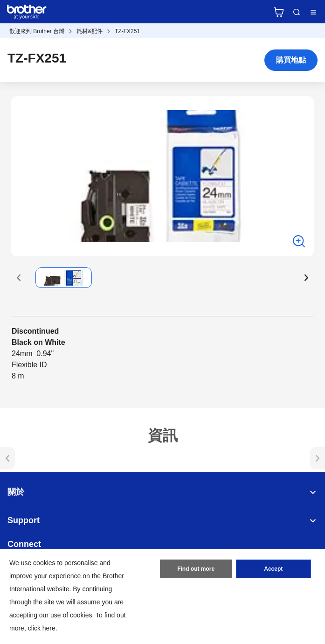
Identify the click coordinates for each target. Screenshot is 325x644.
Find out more (196, 569)
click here (42, 628)
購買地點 (291, 60)
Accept (273, 569)
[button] (19, 278)
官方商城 (279, 12)
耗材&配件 (90, 31)
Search (297, 12)
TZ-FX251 (127, 31)
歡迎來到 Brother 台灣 (37, 31)
